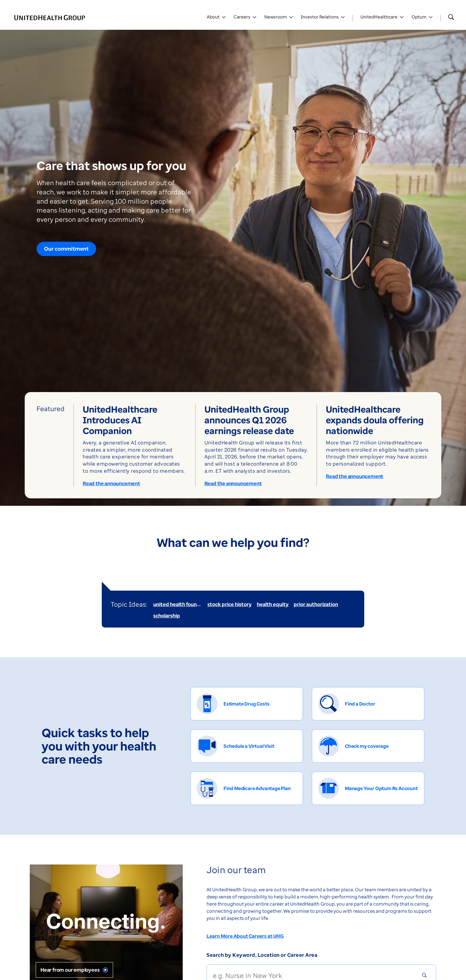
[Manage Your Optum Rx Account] (368, 788)
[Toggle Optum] (422, 18)
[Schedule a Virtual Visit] (247, 746)
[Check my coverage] (368, 746)
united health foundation (183, 604)
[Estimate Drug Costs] (247, 704)
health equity (273, 604)
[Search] (451, 17)
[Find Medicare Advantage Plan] (247, 788)
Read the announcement (111, 483)
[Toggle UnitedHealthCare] (382, 18)
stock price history (230, 604)
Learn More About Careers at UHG (245, 936)
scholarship (167, 615)
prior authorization (316, 604)
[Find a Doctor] (368, 704)
